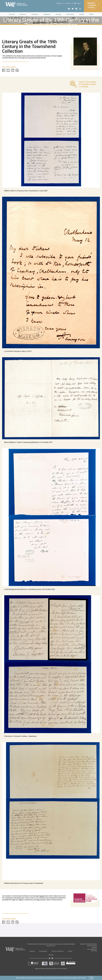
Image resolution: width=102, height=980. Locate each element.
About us (59, 3)
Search (77, 3)
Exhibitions (47, 14)
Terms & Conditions (57, 951)
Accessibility (43, 951)
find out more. (82, 978)
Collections (35, 14)
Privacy (70, 951)
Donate (82, 14)
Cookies (51, 955)
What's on (23, 14)
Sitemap (32, 951)
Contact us (68, 3)
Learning (58, 14)
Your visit (11, 14)
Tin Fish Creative (62, 969)
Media (91, 14)
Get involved (70, 14)
